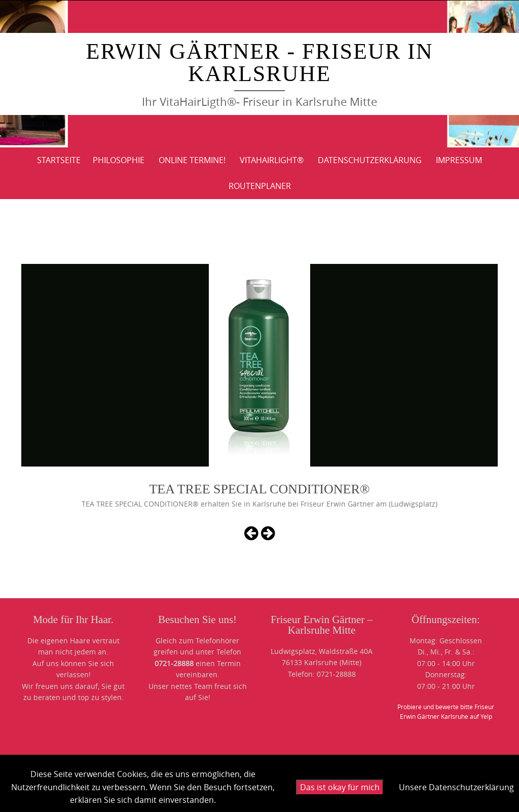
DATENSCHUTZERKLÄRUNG (370, 160)
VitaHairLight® (272, 160)
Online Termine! (192, 160)
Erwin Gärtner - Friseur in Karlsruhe (260, 63)
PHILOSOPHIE (119, 160)
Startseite (59, 160)
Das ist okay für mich (340, 787)
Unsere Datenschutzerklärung (456, 787)
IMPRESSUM (459, 160)
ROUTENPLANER (260, 186)
